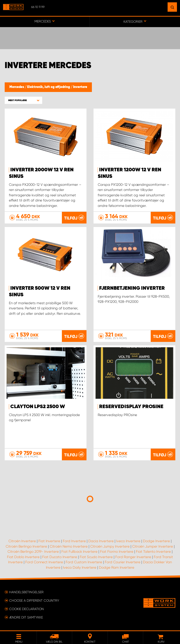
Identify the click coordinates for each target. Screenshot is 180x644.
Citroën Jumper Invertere (153, 546)
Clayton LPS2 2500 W (38, 407)
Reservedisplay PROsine (131, 407)
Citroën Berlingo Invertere (26, 546)
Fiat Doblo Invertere (23, 557)
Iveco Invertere (128, 541)
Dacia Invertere (101, 541)
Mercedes (17, 87)
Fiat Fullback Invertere (79, 552)
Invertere (80, 87)
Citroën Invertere (22, 541)
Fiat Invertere (49, 541)
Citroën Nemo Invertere (69, 546)
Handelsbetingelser (26, 592)
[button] (23, 100)
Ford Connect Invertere (44, 562)
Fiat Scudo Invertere (96, 557)
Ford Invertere (74, 541)
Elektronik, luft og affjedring (49, 87)
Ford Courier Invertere (123, 562)
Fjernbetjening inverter (132, 288)
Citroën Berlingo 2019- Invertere (33, 552)
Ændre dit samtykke (26, 617)
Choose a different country (34, 600)
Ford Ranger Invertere (133, 557)
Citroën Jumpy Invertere (110, 546)
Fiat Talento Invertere (153, 552)
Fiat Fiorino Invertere (117, 552)
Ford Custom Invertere (84, 562)
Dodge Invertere (156, 541)
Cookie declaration (26, 609)
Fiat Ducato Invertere (60, 557)
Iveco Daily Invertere (80, 567)
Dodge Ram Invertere (117, 567)
